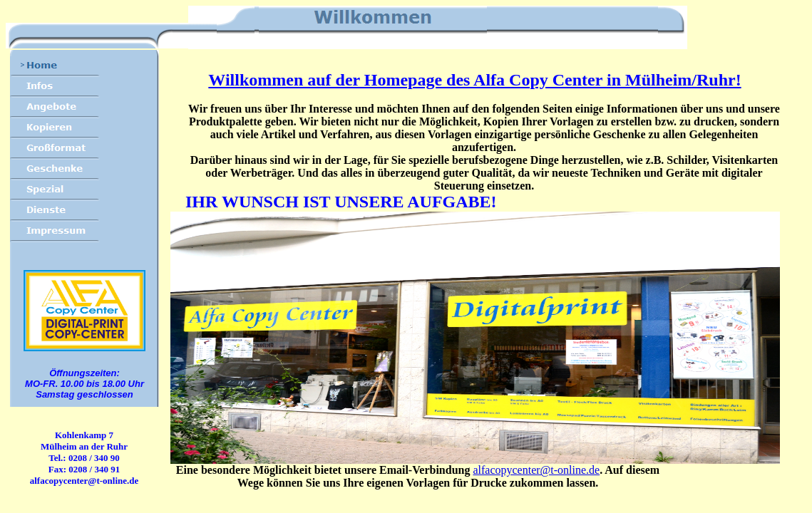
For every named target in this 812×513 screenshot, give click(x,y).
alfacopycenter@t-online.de (536, 470)
